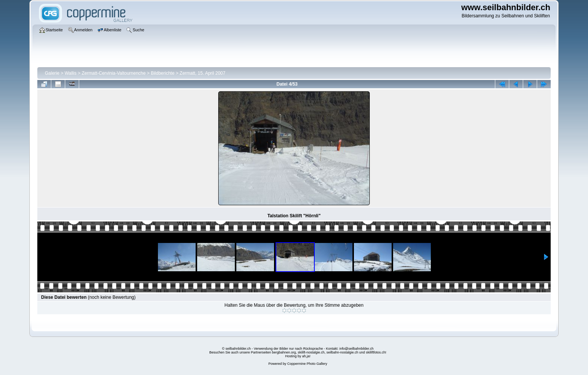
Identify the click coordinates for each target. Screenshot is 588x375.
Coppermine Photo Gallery (307, 364)
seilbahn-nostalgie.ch (342, 352)
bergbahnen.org (284, 352)
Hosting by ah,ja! (298, 356)
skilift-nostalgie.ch (311, 352)
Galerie (52, 73)
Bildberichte (163, 73)
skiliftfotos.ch (376, 352)
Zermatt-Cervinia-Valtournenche (114, 73)
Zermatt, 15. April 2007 (203, 73)
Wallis (70, 73)
